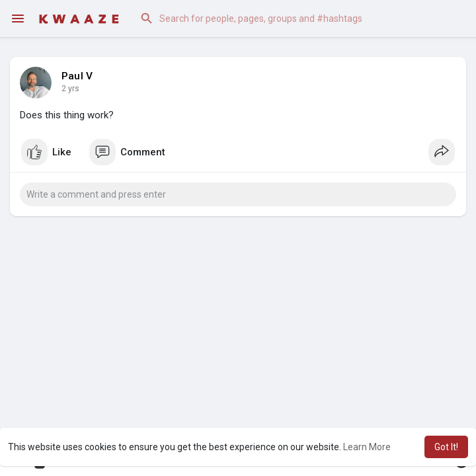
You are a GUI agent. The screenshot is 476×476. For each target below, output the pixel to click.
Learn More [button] (367, 447)
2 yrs (70, 89)
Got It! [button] (446, 447)
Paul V (77, 76)
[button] (297, 19)
